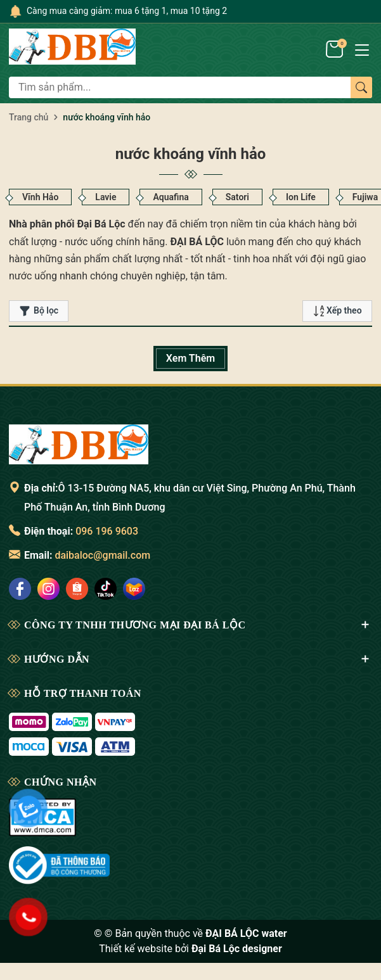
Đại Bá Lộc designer (237, 949)
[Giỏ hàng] (336, 49)
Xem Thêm (190, 358)
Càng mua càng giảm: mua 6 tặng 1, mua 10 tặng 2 (127, 11)
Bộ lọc (39, 311)
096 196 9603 (107, 531)
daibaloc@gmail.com (102, 555)
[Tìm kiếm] (361, 87)
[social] (20, 589)
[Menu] (362, 49)
